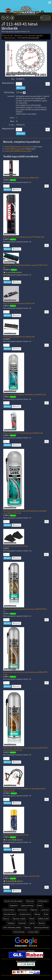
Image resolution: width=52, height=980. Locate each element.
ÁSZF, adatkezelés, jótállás (12, 928)
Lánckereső (45, 910)
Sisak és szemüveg (27, 905)
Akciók (46, 914)
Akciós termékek (9, 910)
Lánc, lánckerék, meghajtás (34, 36)
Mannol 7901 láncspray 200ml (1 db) (16, 835)
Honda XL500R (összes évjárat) (15, 149)
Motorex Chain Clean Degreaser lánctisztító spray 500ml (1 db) (24, 395)
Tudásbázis (11, 923)
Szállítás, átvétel (43, 919)
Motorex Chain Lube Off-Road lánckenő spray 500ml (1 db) (23, 433)
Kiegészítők (14, 905)
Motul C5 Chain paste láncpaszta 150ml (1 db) (19, 303)
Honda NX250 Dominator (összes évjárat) (19, 147)
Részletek (16, 190)
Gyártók (32, 923)
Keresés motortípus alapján (13, 901)
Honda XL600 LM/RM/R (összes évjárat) (18, 151)
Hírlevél (32, 919)
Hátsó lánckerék (10, 38)
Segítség (27, 928)
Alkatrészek (19, 36)
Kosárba (21, 88)
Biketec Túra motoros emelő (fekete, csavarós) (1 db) (21, 876)
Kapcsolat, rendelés (19, 919)
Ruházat (40, 905)
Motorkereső (22, 910)
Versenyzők (22, 923)
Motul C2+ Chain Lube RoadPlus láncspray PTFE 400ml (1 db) (24, 237)
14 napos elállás (33, 932)
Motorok (6, 919)
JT (17, 118)
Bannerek (42, 923)
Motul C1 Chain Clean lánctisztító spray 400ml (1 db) (21, 178)
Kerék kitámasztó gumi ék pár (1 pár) (16, 546)
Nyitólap (37, 914)
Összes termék (7, 36)
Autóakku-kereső (25, 914)
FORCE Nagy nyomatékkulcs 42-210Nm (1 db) (19, 337)
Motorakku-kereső (10, 914)
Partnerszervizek (19, 932)
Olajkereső (34, 910)
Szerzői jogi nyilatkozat (41, 928)
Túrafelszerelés (43, 901)
